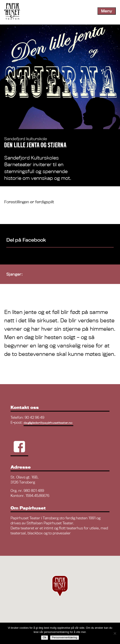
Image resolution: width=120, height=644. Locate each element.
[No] (115, 633)
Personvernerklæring (65, 637)
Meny (107, 11)
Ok (45, 637)
